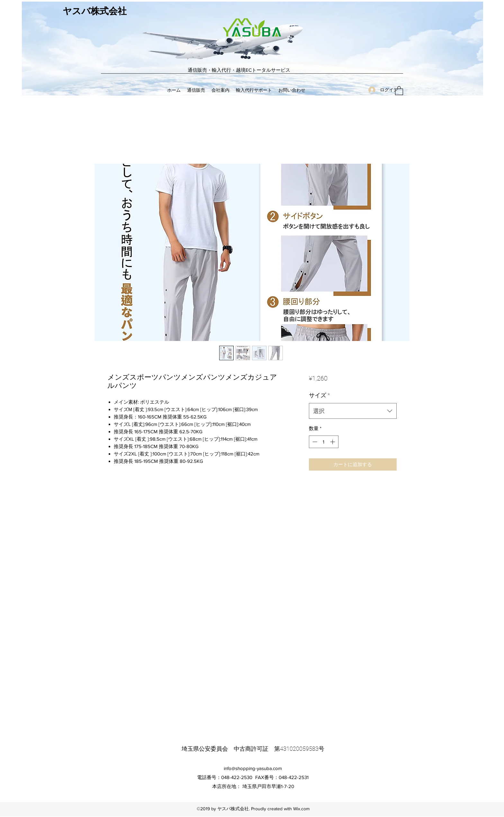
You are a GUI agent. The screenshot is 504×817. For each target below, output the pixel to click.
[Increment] (333, 442)
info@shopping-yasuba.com (253, 768)
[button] (399, 90)
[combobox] (353, 411)
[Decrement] (314, 442)
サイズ (319, 395)
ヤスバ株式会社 (95, 11)
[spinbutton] (324, 442)
